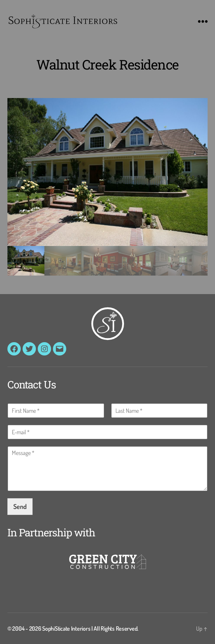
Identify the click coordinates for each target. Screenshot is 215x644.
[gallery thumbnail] (26, 261)
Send (20, 506)
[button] (107, 172)
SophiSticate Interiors (66, 628)
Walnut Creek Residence (107, 64)
